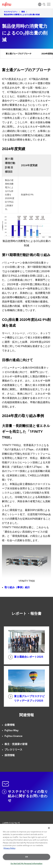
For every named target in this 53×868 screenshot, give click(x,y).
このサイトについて (11, 823)
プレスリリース (13, 750)
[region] (26, 846)
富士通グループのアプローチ (19, 54)
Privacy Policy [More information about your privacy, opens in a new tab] (9, 848)
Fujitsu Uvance (13, 736)
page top (48, 817)
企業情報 (10, 725)
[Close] (49, 828)
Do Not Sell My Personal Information (26, 864)
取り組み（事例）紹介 (17, 587)
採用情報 (10, 755)
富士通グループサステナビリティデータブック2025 (26, 698)
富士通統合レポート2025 (26, 657)
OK (27, 857)
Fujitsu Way (12, 730)
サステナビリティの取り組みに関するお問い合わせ (25, 796)
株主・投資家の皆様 (16, 744)
